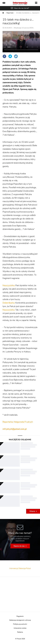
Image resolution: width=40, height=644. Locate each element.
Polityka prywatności (20, 624)
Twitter (10, 56)
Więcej (32, 511)
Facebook (4, 56)
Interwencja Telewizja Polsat (20, 568)
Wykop (16, 56)
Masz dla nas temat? (22, 8)
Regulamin (20, 616)
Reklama (20, 632)
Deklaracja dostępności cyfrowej (20, 620)
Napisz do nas (19, 546)
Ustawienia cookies (20, 628)
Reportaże (10, 13)
